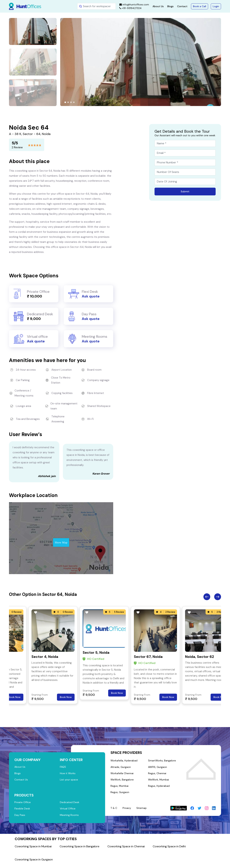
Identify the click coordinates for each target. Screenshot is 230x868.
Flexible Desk (22, 811)
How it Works (68, 774)
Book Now (15, 697)
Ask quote (91, 296)
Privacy (128, 811)
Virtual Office (68, 811)
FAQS (63, 767)
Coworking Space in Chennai (126, 849)
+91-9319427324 (130, 8)
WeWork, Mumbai (158, 781)
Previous (207, 597)
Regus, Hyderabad (159, 788)
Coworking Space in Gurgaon (34, 863)
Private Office (23, 804)
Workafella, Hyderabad (124, 761)
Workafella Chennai (122, 775)
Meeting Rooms (70, 818)
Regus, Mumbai (120, 788)
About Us (158, 6)
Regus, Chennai (157, 775)
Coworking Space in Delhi (169, 849)
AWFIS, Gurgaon (157, 768)
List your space (69, 781)
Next (218, 597)
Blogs (170, 6)
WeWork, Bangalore (122, 781)
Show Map (61, 542)
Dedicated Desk (70, 804)
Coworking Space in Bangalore (80, 849)
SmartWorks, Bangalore (162, 761)
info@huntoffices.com (134, 4)
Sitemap (143, 811)
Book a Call (200, 6)
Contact (182, 6)
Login (216, 6)
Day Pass (20, 818)
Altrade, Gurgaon (121, 768)
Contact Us (22, 781)
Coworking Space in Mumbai (33, 849)
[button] (65, 102)
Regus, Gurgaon (120, 795)
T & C (114, 811)
